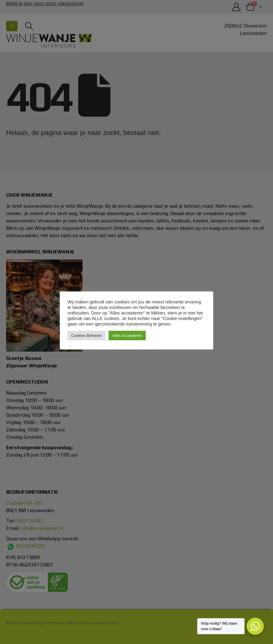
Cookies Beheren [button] (87, 335)
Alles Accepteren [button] (127, 335)
